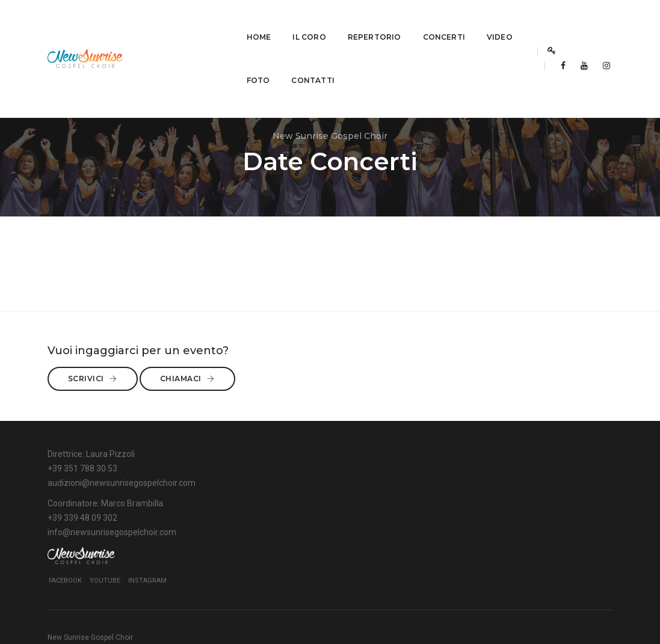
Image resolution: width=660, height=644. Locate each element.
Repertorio (277, 21)
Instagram (535, 541)
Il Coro (212, 21)
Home (162, 21)
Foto (449, 21)
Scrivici (481, 404)
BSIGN (603, 605)
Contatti (171, 65)
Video (403, 21)
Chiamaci (484, 428)
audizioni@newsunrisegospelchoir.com (122, 543)
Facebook (453, 541)
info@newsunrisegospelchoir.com (306, 543)
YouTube (492, 541)
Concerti (347, 21)
